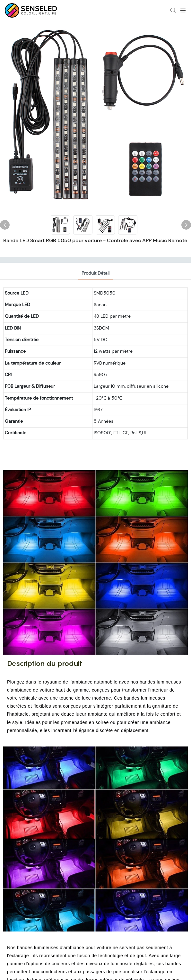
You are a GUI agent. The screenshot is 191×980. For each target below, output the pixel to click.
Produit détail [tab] (96, 273)
